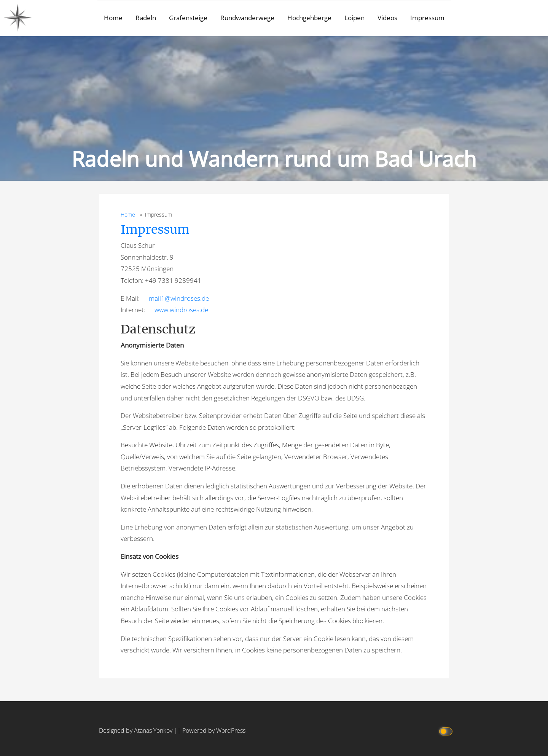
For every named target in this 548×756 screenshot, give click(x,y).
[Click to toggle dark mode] (446, 731)
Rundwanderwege (247, 18)
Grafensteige (188, 18)
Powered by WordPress (214, 730)
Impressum (427, 18)
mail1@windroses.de (179, 298)
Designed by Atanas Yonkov (136, 730)
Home (113, 18)
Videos (387, 18)
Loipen (354, 18)
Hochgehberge (309, 18)
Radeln (146, 18)
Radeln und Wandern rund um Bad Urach (274, 159)
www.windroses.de (181, 310)
